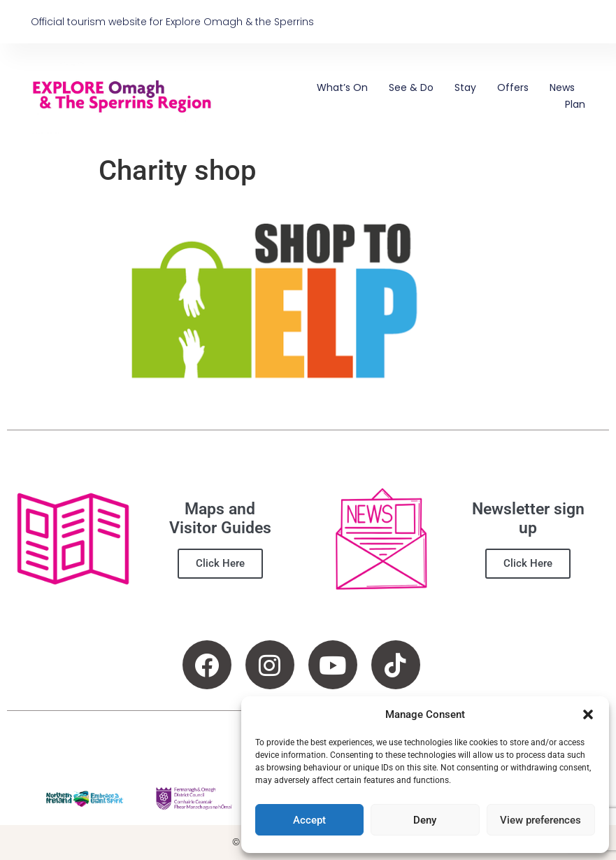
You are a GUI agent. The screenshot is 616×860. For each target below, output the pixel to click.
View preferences (540, 820)
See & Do (411, 87)
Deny (425, 820)
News (562, 87)
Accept (309, 820)
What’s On (342, 87)
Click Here (220, 563)
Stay (465, 87)
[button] (588, 714)
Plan (575, 104)
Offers (513, 87)
